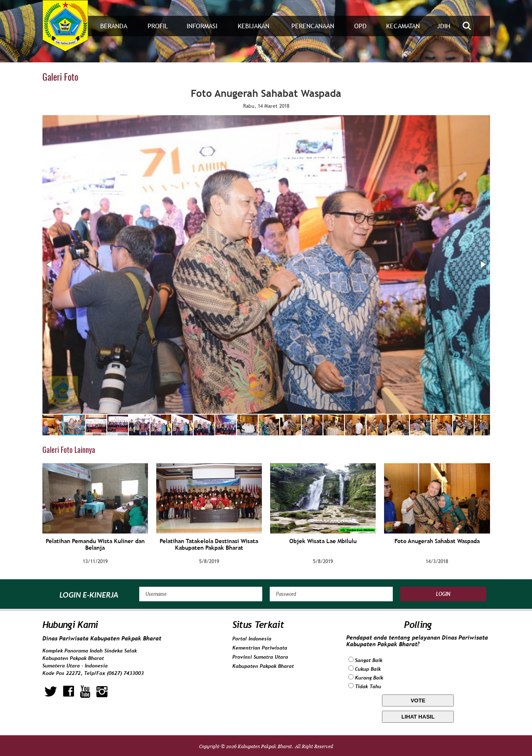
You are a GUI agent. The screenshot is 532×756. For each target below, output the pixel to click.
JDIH (443, 26)
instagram (102, 692)
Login (443, 594)
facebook (69, 692)
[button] (50, 264)
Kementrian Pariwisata (260, 648)
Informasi (202, 26)
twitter (51, 692)
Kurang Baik (369, 678)
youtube (85, 692)
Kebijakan (254, 26)
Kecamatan (403, 26)
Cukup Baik (368, 669)
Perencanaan (313, 26)
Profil (158, 26)
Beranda (114, 26)
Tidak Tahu (368, 687)
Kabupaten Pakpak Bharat (263, 666)
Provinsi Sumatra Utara (260, 657)
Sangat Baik (369, 660)
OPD (360, 26)
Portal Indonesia (252, 639)
